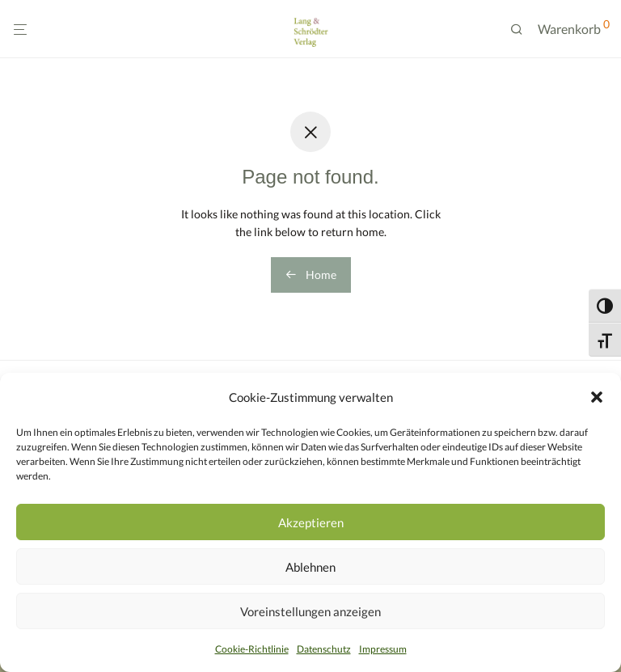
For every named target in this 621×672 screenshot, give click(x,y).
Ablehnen (310, 567)
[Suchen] (522, 30)
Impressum (383, 649)
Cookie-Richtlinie (252, 649)
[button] (597, 397)
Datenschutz (324, 649)
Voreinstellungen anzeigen (310, 611)
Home (311, 275)
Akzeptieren (311, 522)
